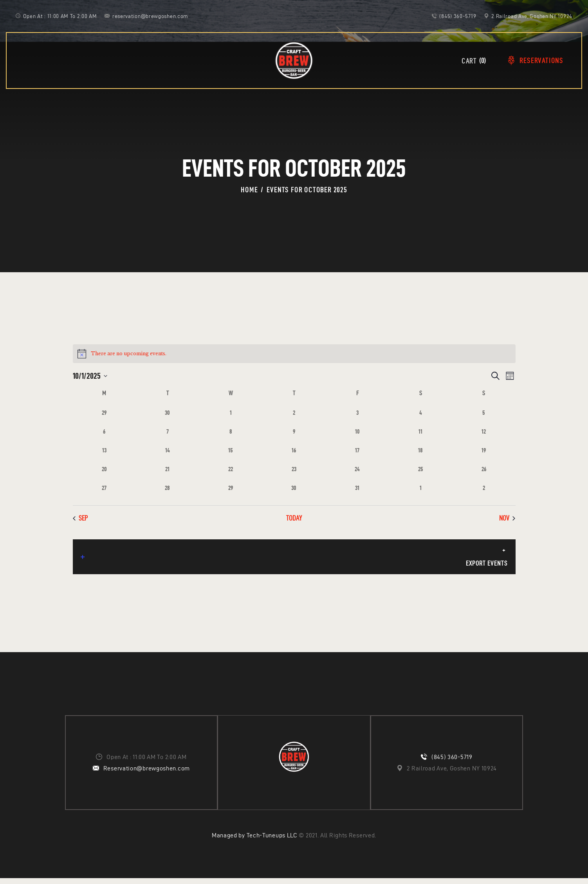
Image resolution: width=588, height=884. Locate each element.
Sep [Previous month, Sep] (80, 518)
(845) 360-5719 (452, 762)
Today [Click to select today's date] (294, 518)
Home (249, 190)
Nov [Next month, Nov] (507, 518)
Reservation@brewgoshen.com (147, 774)
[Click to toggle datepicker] (90, 376)
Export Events (294, 564)
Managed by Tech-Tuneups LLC (255, 841)
